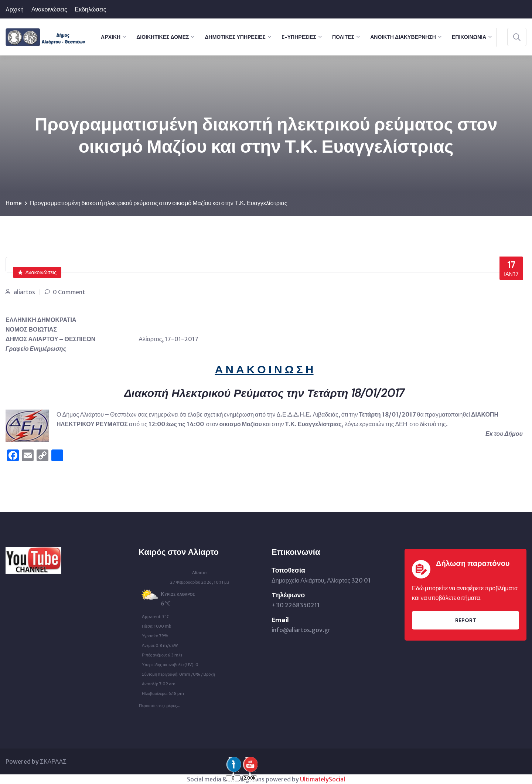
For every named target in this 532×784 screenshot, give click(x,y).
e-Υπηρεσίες (299, 37)
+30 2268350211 (296, 605)
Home (14, 203)
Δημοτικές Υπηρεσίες (235, 37)
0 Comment (69, 292)
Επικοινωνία (469, 37)
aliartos (24, 292)
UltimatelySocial (323, 779)
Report (466, 620)
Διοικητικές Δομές (163, 37)
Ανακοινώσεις (49, 9)
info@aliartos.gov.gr (301, 630)
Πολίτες (343, 37)
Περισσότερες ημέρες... (160, 704)
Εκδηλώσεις (91, 9)
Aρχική (15, 9)
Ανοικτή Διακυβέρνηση (403, 37)
